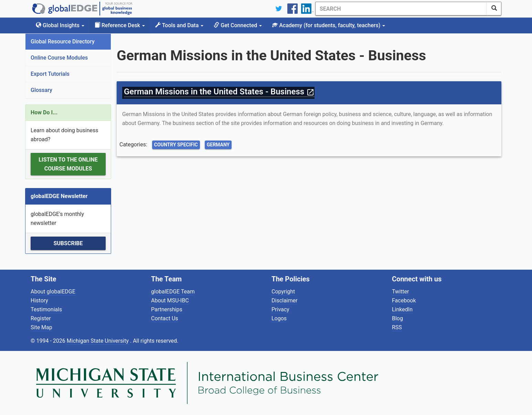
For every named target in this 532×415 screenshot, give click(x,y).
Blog (397, 318)
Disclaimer (284, 300)
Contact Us (165, 318)
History (39, 300)
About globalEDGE (53, 292)
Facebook (404, 300)
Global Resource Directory (63, 41)
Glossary (41, 90)
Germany (218, 145)
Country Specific (176, 145)
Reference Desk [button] (120, 25)
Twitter (400, 292)
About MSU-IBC (170, 300)
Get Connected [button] (238, 25)
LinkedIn (402, 309)
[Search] (401, 9)
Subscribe (68, 243)
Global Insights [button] (60, 25)
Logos (279, 318)
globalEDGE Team (173, 292)
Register (41, 318)
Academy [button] (329, 25)
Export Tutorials (50, 74)
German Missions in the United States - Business (219, 92)
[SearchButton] (494, 9)
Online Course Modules (59, 58)
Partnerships (167, 309)
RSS (397, 327)
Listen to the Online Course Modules (68, 164)
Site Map (41, 327)
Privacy (280, 309)
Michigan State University (98, 341)
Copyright (283, 292)
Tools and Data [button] (179, 25)
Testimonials (46, 309)
